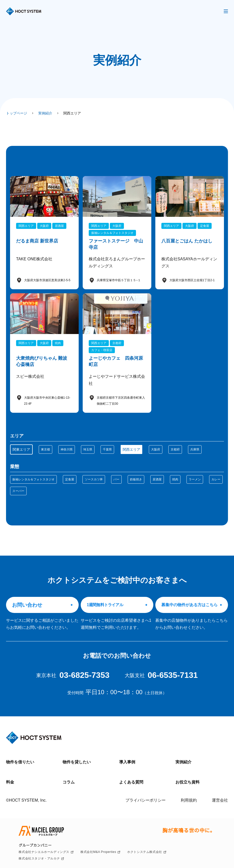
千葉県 (107, 449)
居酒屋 (157, 479)
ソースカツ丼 (94, 479)
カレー (216, 479)
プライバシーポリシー (146, 800)
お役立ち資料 (188, 782)
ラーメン (195, 479)
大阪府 (156, 449)
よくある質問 (131, 782)
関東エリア (21, 449)
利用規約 (189, 800)
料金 (10, 782)
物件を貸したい (77, 762)
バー (116, 479)
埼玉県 (88, 449)
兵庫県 (195, 449)
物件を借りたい (20, 762)
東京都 (45, 449)
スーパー (18, 491)
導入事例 (127, 762)
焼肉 (175, 479)
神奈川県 (67, 449)
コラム (69, 782)
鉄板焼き (136, 479)
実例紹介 (183, 762)
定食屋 (70, 479)
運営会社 (220, 800)
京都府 (175, 449)
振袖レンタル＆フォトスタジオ (33, 479)
